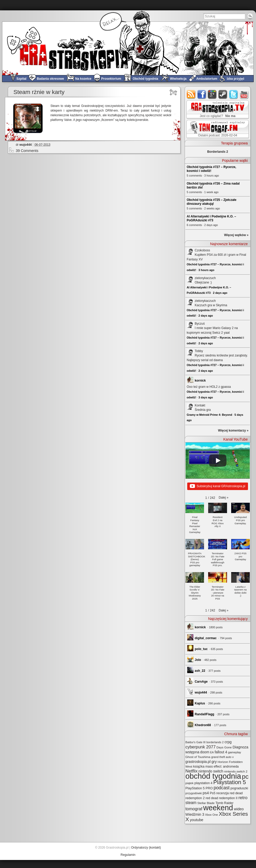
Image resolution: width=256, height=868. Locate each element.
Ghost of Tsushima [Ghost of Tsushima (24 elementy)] (198, 757)
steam (223, 94)
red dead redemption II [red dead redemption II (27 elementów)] (222, 798)
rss (191, 94)
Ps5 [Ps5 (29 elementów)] (213, 793)
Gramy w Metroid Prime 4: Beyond (209, 415)
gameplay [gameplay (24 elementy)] (235, 752)
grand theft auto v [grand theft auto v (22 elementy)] (223, 757)
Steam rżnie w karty (39, 92)
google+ (212, 94)
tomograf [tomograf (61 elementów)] (194, 809)
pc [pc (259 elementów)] (245, 776)
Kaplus (200, 703)
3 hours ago (206, 270)
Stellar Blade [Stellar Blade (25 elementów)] (206, 803)
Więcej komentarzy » (233, 431)
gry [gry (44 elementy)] (214, 762)
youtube (244, 94)
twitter (234, 94)
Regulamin (128, 855)
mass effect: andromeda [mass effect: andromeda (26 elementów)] (222, 767)
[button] (224, 498)
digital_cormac (206, 638)
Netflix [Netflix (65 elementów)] (191, 771)
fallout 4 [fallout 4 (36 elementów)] (221, 752)
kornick (200, 381)
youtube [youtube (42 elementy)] (197, 820)
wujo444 (25, 145)
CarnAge (201, 682)
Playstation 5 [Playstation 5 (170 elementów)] (230, 782)
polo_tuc (201, 649)
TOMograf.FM (217, 129)
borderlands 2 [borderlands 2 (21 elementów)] (215, 742)
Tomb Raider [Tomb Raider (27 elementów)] (224, 803)
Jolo (198, 660)
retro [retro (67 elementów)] (243, 798)
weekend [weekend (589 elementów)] (218, 808)
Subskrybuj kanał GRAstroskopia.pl (217, 486)
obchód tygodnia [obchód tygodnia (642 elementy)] (213, 776)
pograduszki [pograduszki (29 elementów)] (239, 788)
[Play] (218, 461)
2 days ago (220, 293)
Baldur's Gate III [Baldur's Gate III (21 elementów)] (195, 742)
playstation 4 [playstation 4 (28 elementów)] (204, 783)
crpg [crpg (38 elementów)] (228, 742)
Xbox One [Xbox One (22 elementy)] (212, 815)
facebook (202, 94)
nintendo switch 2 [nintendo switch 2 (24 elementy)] (236, 771)
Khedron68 (203, 725)
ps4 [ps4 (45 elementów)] (206, 793)
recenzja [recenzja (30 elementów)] (222, 793)
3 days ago (206, 397)
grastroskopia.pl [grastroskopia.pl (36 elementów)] (198, 762)
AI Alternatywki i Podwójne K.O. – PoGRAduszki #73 (211, 218)
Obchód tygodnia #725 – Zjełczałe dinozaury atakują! (212, 202)
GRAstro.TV (217, 110)
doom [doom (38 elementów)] (205, 752)
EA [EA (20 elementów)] (212, 752)
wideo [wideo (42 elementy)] (239, 809)
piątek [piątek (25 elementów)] (189, 783)
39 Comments (27, 151)
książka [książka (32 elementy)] (199, 766)
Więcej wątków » (236, 235)
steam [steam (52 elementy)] (191, 803)
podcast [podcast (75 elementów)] (222, 788)
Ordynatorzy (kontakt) (146, 848)
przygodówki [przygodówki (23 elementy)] (194, 793)
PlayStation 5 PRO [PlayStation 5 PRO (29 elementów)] (199, 788)
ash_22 (200, 671)
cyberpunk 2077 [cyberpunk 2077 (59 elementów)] (201, 747)
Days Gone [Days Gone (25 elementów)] (224, 747)
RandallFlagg (204, 714)
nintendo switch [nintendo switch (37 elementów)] (211, 771)
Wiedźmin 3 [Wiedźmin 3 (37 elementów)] (195, 814)
